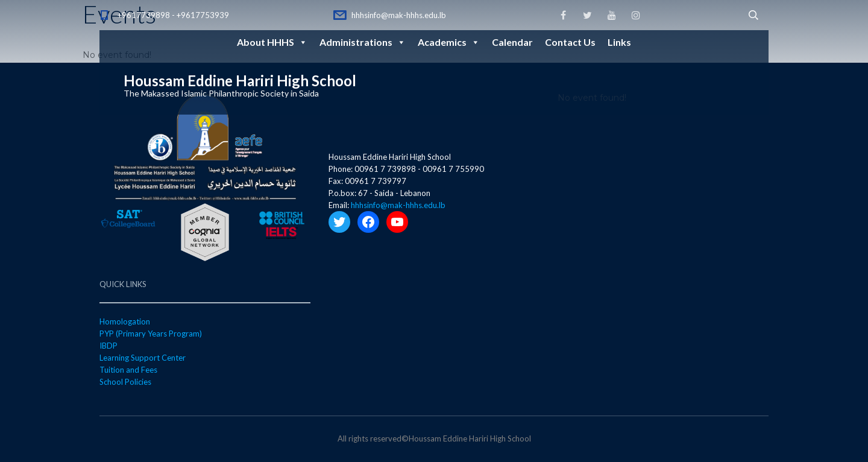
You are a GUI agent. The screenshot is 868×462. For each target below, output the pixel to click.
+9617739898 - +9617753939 (173, 15)
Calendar (512, 42)
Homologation (125, 321)
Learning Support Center (143, 358)
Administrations (363, 42)
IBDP (108, 346)
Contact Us (570, 42)
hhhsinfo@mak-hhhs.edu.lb (399, 15)
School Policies (125, 382)
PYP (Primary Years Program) (151, 334)
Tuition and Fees (128, 370)
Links (619, 42)
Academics (449, 42)
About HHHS (272, 42)
